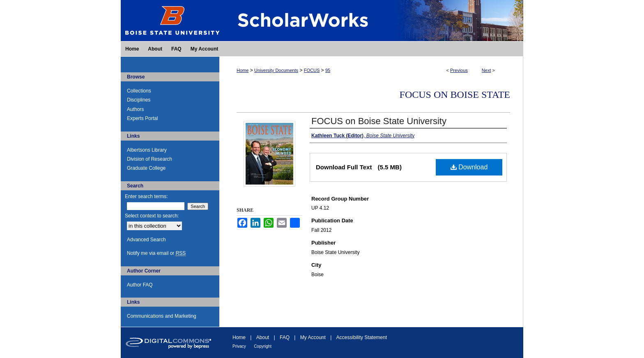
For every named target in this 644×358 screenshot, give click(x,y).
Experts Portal (142, 118)
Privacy (239, 346)
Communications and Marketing (162, 316)
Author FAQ (140, 285)
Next (486, 70)
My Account (313, 337)
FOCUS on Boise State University (379, 121)
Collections (139, 91)
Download (469, 167)
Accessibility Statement (362, 337)
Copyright (263, 346)
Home (243, 70)
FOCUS (312, 70)
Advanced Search (146, 240)
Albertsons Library (147, 150)
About (263, 337)
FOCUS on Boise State (455, 95)
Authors (135, 109)
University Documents (276, 70)
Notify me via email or (156, 253)
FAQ (285, 337)
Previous (459, 70)
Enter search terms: (146, 196)
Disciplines (139, 100)
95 (328, 70)
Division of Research (149, 159)
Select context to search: (152, 216)
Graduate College (146, 168)
